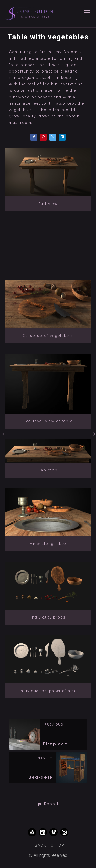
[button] (48, 804)
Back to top (50, 845)
